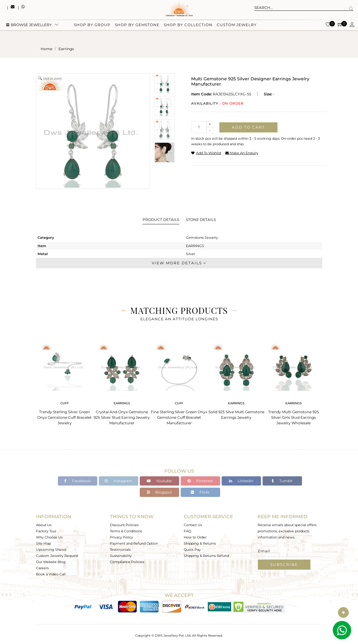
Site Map (43, 543)
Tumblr (282, 481)
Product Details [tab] (161, 220)
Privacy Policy (121, 537)
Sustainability (121, 556)
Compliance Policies (127, 562)
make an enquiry (242, 153)
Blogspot (159, 492)
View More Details (179, 263)
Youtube (159, 481)
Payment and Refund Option (134, 543)
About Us (44, 525)
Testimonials (120, 550)
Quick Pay (192, 550)
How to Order (195, 537)
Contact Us (193, 525)
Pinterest (200, 481)
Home (46, 49)
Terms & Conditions (126, 531)
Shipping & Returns (200, 543)
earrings (66, 49)
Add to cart (248, 127)
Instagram (119, 481)
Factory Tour (46, 531)
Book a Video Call (51, 574)
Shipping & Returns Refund (206, 556)
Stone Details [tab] (201, 220)
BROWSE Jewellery (29, 25)
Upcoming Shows (51, 550)
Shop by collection (188, 25)
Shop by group (92, 25)
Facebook (77, 481)
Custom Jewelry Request (57, 556)
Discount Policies (124, 525)
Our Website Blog (51, 562)
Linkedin (241, 481)
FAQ (187, 531)
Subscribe (284, 564)
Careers (42, 568)
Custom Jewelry (237, 25)
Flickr (200, 492)
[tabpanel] (65, 382)
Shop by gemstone (137, 25)
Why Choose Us (49, 537)
